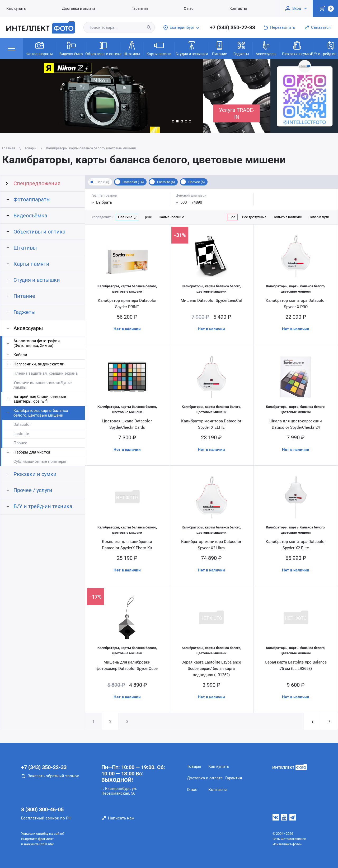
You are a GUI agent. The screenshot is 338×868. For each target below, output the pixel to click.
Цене (148, 217)
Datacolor (22, 425)
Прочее (20, 443)
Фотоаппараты (40, 48)
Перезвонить (283, 27)
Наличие (125, 217)
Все (232, 217)
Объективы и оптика (103, 48)
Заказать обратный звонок (53, 776)
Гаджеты (241, 48)
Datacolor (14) (133, 182)
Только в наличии (288, 217)
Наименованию (172, 217)
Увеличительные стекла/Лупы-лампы (43, 385)
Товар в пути (319, 217)
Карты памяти (159, 48)
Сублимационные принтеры (40, 461)
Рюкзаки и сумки (297, 48)
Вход (297, 8)
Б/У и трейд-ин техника (43, 506)
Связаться (321, 27)
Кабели (20, 355)
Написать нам (121, 818)
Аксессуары (266, 48)
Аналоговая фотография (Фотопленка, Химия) (37, 343)
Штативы (132, 48)
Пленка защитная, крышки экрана (46, 373)
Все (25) (103, 182)
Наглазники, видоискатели (39, 364)
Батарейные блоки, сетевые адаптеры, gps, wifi (40, 399)
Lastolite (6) (166, 182)
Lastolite (21, 434)
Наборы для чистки (32, 452)
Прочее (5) (197, 182)
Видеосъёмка (71, 48)
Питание (219, 48)
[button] (173, 121)
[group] (101, 96)
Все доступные (254, 217)
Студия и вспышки (192, 48)
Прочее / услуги (33, 490)
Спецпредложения (37, 183)
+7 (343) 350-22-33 (232, 27)
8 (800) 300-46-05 (42, 809)
